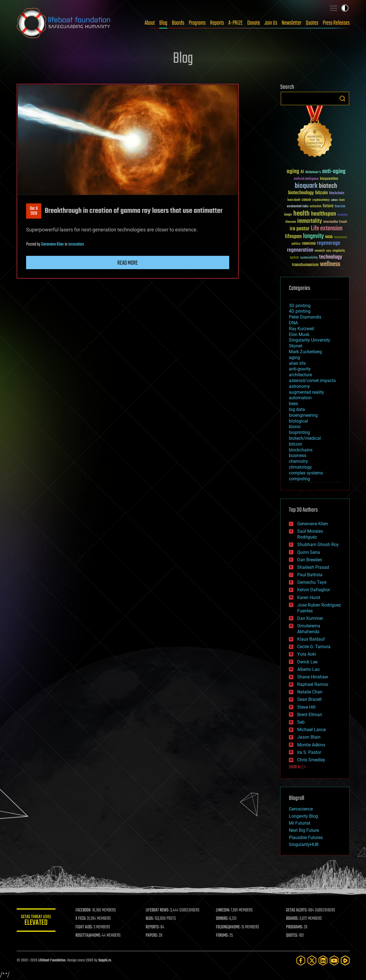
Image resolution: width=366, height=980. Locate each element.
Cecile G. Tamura (314, 647)
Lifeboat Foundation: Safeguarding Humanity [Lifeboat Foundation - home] (64, 23)
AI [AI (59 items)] (302, 172)
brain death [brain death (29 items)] (294, 200)
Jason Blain (309, 737)
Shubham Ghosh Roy (318, 545)
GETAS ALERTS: (297, 910)
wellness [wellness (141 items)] (330, 264)
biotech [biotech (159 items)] (328, 186)
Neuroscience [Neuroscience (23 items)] (340, 238)
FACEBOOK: (83, 910)
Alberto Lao (308, 669)
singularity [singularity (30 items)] (339, 251)
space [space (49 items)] (294, 257)
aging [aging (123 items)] (293, 172)
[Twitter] (312, 960)
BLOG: (150, 919)
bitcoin (296, 444)
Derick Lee (307, 662)
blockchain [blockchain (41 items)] (337, 193)
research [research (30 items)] (320, 251)
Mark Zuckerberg (305, 352)
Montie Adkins (311, 745)
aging (294, 358)
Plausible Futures (306, 838)
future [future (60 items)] (328, 206)
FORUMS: (222, 936)
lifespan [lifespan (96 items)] (293, 237)
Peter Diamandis (305, 317)
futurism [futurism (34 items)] (340, 207)
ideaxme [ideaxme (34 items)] (291, 222)
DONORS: (222, 919)
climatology (300, 467)
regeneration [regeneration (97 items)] (300, 250)
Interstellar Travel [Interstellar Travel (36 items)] (335, 222)
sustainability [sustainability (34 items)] (309, 258)
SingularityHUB (304, 844)
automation (300, 398)
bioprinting (299, 432)
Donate (254, 23)
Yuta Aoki (307, 654)
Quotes (312, 23)
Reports (217, 23)
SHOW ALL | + (297, 767)
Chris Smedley (311, 760)
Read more (128, 263)
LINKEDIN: (223, 910)
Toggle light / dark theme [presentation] (345, 8)
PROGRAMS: (295, 927)
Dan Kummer (310, 618)
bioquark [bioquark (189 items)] (306, 186)
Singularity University (310, 340)
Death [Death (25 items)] (342, 200)
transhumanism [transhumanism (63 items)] (305, 265)
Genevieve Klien (52, 244)
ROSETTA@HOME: (88, 936)
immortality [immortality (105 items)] (310, 221)
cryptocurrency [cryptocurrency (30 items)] (321, 200)
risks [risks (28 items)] (329, 251)
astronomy (299, 386)
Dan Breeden (310, 560)
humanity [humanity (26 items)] (343, 215)
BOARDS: (292, 919)
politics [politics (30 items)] (296, 244)
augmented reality (306, 392)
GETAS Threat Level (36, 921)
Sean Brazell (309, 699)
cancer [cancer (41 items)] (306, 200)
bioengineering (303, 415)
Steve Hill (306, 707)
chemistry (298, 461)
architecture (300, 375)
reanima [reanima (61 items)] (309, 243)
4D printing (300, 311)
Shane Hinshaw (313, 677)
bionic (295, 427)
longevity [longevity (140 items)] (313, 236)
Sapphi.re (105, 960)
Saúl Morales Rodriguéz (310, 534)
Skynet (296, 346)
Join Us (271, 23)
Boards (178, 23)
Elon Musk (299, 334)
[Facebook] (301, 960)
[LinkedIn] (323, 960)
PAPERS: (152, 936)
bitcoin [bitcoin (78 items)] (321, 193)
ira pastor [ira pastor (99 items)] (300, 229)
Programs (197, 23)
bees (293, 404)
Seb (301, 722)
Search (342, 98)
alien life (297, 363)
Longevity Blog (303, 816)
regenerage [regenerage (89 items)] (329, 243)
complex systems (306, 473)
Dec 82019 (34, 211)
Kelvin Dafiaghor (314, 590)
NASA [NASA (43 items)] (329, 237)
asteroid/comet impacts (312, 381)
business (298, 455)
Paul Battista (310, 575)
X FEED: (81, 919)
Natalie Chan (310, 692)
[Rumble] (345, 960)
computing (299, 479)
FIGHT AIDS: (84, 927)
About (150, 23)
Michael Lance (311, 730)
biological (298, 421)
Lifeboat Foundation (52, 960)
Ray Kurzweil (301, 329)
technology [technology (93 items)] (331, 257)
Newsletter (291, 23)
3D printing (300, 306)
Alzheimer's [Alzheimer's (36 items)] (313, 172)
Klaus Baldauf (311, 639)
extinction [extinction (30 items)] (315, 207)
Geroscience (301, 809)
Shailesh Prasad (313, 567)
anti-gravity (300, 369)
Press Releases (336, 23)
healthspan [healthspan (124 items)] (324, 214)
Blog (163, 23)
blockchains (301, 450)
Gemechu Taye (312, 582)
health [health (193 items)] (301, 214)
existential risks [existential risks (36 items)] (298, 207)
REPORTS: (153, 927)
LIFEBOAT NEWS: (157, 910)
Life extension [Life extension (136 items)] (327, 229)
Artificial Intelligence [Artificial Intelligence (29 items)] (306, 179)
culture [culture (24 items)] (334, 200)
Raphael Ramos (313, 684)
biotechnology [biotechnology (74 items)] (301, 193)
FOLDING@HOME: (228, 927)
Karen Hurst (309, 598)
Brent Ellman (310, 715)
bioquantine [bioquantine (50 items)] (329, 179)
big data (297, 409)
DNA (293, 323)
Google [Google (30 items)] (288, 215)
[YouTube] (334, 960)
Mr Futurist (300, 823)
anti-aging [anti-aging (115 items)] (334, 172)
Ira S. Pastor (309, 752)
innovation (76, 244)
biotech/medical (305, 438)
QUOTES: (292, 936)
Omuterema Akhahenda (309, 629)
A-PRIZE (236, 23)
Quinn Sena (309, 552)
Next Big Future (304, 830)
